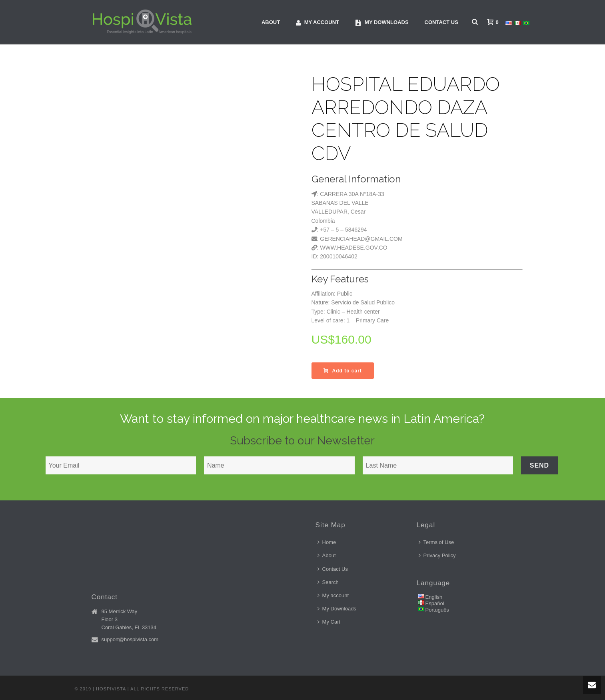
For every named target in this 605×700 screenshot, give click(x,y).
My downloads (382, 23)
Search (328, 582)
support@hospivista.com (130, 639)
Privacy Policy (437, 555)
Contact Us (441, 22)
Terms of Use (436, 542)
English (434, 597)
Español (435, 603)
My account (317, 23)
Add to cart (343, 371)
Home (327, 542)
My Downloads (337, 609)
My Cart (329, 622)
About (271, 22)
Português (437, 610)
